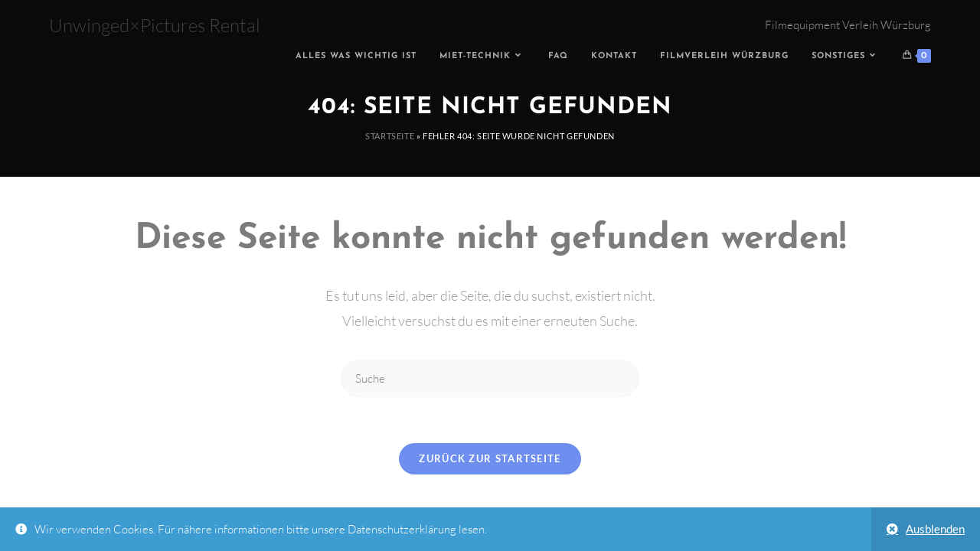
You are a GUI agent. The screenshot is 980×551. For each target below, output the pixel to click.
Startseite (390, 136)
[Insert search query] (490, 378)
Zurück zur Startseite (490, 458)
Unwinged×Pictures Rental (155, 25)
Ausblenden (935, 529)
